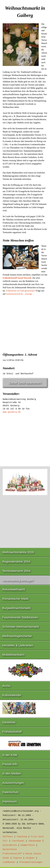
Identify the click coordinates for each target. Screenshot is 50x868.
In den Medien (12, 774)
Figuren (17, 858)
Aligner (30, 858)
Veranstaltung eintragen (18, 580)
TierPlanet (18, 841)
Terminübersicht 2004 (16, 571)
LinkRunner (9, 862)
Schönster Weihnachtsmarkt (21, 627)
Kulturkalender (12, 695)
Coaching (22, 837)
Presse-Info (10, 764)
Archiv (6, 686)
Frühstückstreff (12, 732)
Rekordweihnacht (14, 589)
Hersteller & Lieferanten (18, 645)
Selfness (8, 837)
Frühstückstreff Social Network (17, 278)
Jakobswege (35, 841)
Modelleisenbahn (13, 655)
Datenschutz (11, 792)
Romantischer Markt (16, 599)
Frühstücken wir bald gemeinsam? (21, 291)
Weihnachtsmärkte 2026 (18, 552)
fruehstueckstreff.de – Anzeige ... (20, 294)
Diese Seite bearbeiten (25, 383)
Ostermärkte (10, 845)
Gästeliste (9, 722)
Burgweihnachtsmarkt (17, 608)
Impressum (10, 801)
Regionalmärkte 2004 (16, 562)
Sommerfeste (28, 845)
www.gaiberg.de (12, 412)
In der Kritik (10, 755)
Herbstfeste (10, 849)
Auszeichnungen (13, 783)
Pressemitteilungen (31, 862)
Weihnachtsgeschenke (17, 636)
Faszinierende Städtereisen (20, 617)
